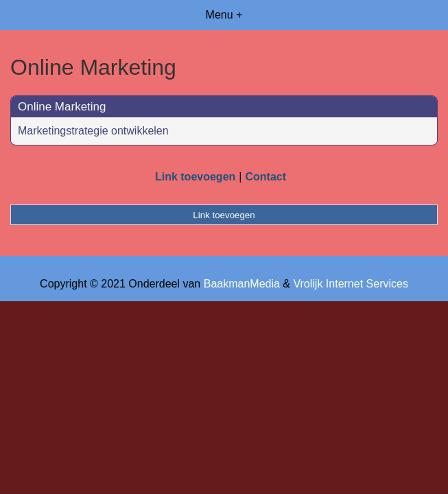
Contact (266, 177)
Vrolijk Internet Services (350, 284)
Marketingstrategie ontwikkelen (93, 131)
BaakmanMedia (242, 284)
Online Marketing (62, 107)
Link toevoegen (195, 177)
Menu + (224, 15)
